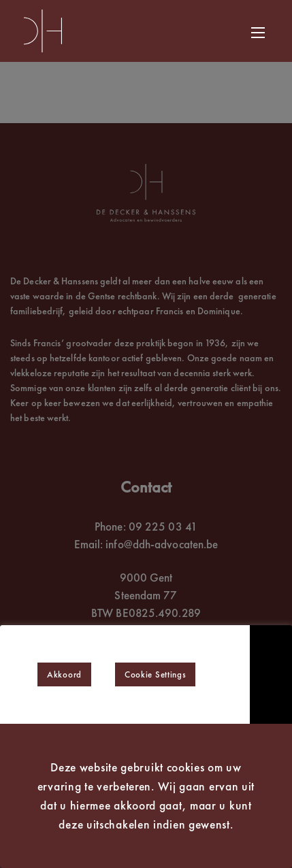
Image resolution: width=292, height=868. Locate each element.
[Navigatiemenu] (253, 33)
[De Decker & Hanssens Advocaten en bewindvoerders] (43, 31)
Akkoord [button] (64, 674)
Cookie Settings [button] (156, 674)
